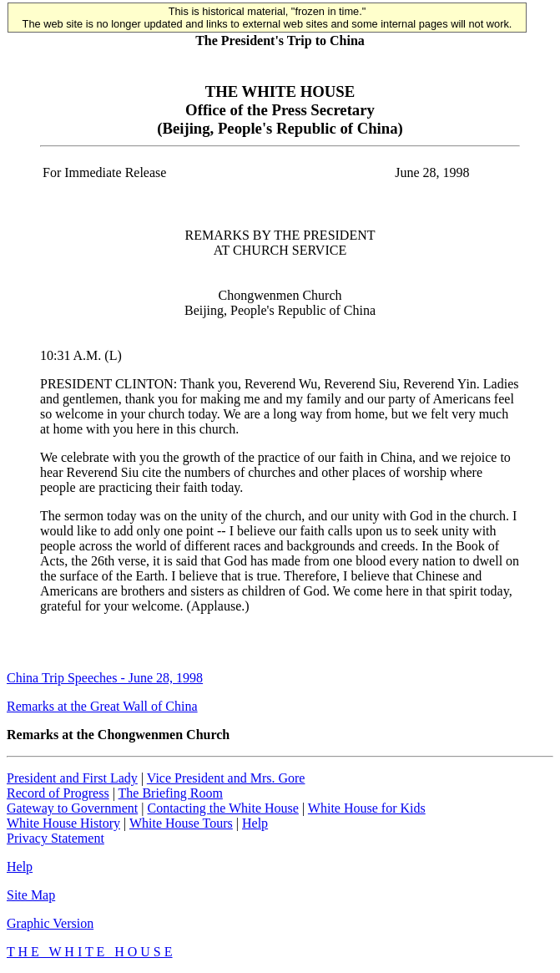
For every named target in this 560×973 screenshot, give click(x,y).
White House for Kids (367, 808)
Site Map (31, 895)
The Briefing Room (171, 793)
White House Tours (181, 823)
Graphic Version (50, 923)
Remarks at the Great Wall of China (102, 706)
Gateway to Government (72, 808)
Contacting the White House (222, 808)
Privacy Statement (55, 838)
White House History (63, 823)
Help (255, 823)
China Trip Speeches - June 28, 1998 (105, 678)
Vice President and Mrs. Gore (226, 778)
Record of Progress (58, 793)
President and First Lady (72, 778)
